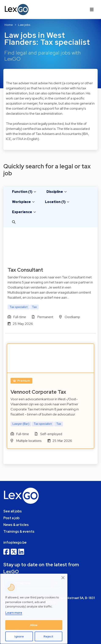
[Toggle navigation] (92, 10)
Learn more (14, 613)
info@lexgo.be (15, 543)
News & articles (16, 525)
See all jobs (13, 511)
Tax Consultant (25, 270)
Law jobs (24, 25)
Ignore (19, 636)
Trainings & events (19, 532)
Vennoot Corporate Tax (38, 392)
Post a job (11, 518)
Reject (48, 636)
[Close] (63, 578)
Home (9, 25)
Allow (34, 625)
